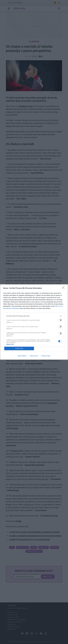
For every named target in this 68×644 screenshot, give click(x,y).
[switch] (60, 320)
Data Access (34, 356)
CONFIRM (19, 349)
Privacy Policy (46, 356)
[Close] (64, 288)
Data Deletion (22, 356)
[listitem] (34, 316)
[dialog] (34, 322)
